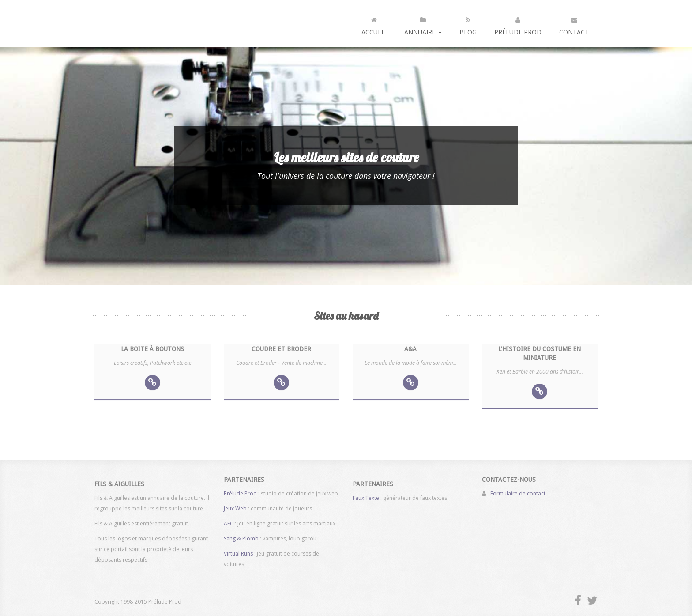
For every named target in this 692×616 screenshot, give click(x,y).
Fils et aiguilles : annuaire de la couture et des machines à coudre (131, 23)
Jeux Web (235, 506)
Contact (574, 24)
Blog (468, 24)
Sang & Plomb (241, 536)
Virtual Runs (238, 551)
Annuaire (423, 24)
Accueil (374, 24)
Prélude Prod (518, 24)
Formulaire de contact (518, 491)
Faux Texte (366, 501)
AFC (229, 521)
